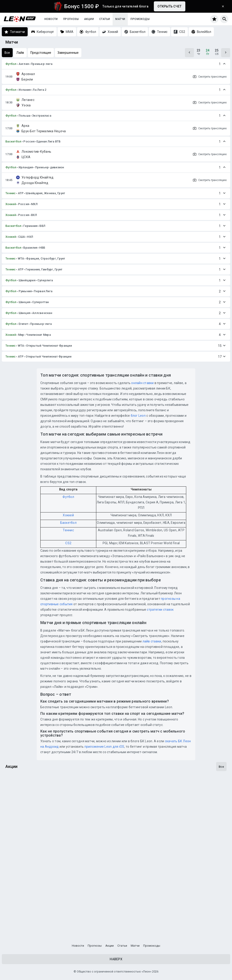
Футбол (11, 64)
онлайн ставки (142, 383)
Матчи (120, 19)
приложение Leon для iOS (104, 747)
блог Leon (138, 416)
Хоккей (11, 204)
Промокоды (140, 19)
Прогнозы (71, 19)
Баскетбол (13, 141)
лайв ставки (152, 641)
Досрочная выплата (25, 811)
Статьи (105, 19)
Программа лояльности (29, 920)
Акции (89, 19)
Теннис (11, 193)
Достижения (18, 865)
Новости (51, 19)
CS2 (68, 543)
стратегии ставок (160, 610)
